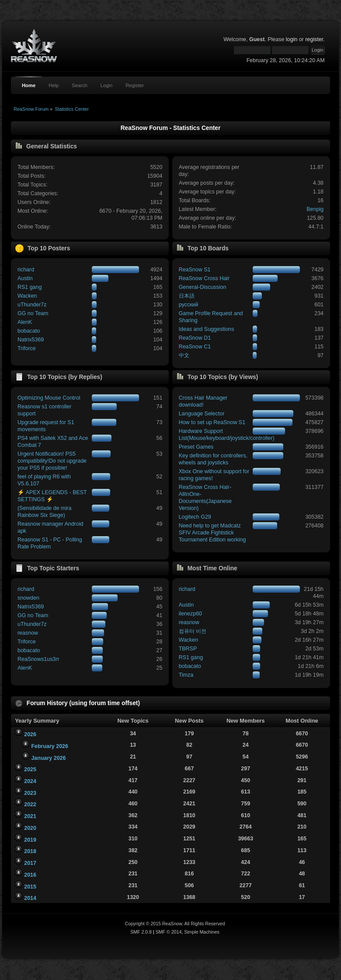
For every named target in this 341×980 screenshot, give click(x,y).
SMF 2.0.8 (141, 932)
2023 (30, 793)
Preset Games (196, 447)
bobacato (29, 331)
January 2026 (48, 758)
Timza (186, 675)
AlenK (25, 322)
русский (189, 305)
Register (135, 85)
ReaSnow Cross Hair (204, 278)
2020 (30, 828)
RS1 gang (30, 287)
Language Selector (202, 414)
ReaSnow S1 (195, 270)
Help (54, 85)
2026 (30, 734)
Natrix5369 (31, 340)
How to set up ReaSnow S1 (212, 422)
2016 (30, 875)
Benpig (315, 209)
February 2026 (50, 746)
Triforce (27, 348)
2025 (30, 769)
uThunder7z (32, 305)
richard (26, 270)
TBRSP (188, 649)
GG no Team (33, 313)
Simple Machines (202, 932)
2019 (30, 840)
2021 (30, 816)
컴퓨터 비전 (193, 631)
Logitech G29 (195, 517)
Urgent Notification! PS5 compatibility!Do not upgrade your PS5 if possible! (52, 461)
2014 (30, 898)
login (292, 39)
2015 (30, 887)
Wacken (27, 296)
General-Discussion (203, 287)
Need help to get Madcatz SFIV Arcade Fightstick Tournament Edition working (212, 533)
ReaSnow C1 (195, 347)
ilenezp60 (190, 614)
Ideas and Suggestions (207, 329)
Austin (25, 278)
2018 (30, 851)
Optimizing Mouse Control (49, 398)
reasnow (28, 633)
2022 (30, 804)
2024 (30, 781)
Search (80, 85)
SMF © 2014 (169, 932)
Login (106, 85)
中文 (184, 355)
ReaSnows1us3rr (38, 659)
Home (29, 85)
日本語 (187, 296)
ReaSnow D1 (195, 338)
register (314, 39)
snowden (28, 598)
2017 (30, 863)
